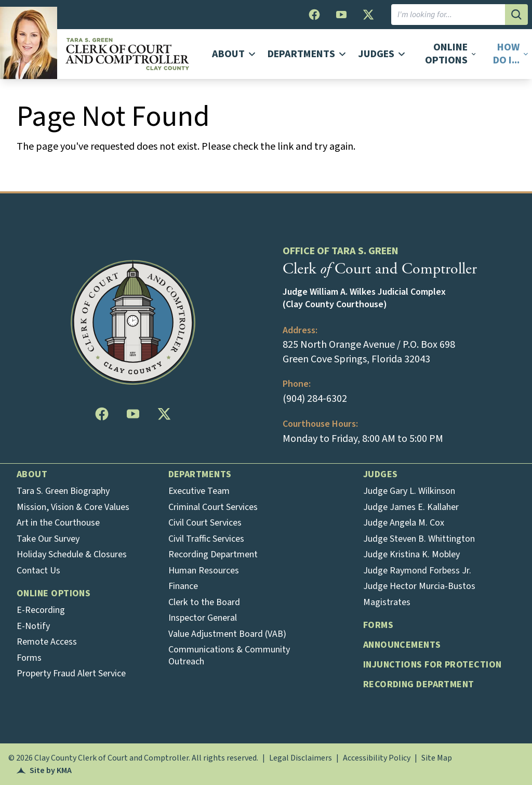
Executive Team (199, 491)
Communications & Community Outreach (229, 656)
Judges (381, 474)
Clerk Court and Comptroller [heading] (380, 269)
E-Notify (33, 626)
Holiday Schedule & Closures (72, 554)
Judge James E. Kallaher (411, 507)
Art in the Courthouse (58, 523)
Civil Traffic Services (206, 539)
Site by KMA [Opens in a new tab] (44, 770)
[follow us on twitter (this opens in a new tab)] (368, 15)
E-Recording (41, 610)
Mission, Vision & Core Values (73, 507)
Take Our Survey (48, 539)
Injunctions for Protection (433, 665)
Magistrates (387, 602)
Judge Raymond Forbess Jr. (417, 571)
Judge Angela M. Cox (404, 523)
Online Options (54, 593)
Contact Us (38, 571)
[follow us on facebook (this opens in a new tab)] (314, 15)
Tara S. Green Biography (63, 491)
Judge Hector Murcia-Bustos (419, 586)
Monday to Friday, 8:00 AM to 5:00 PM (363, 439)
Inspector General (203, 618)
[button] (507, 54)
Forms (29, 658)
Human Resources (204, 571)
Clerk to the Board (204, 602)
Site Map (437, 758)
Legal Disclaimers (301, 758)
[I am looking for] (448, 15)
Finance (183, 586)
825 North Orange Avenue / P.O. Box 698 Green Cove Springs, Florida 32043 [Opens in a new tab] (369, 352)
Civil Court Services (205, 523)
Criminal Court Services (213, 507)
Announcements (402, 645)
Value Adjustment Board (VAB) (227, 634)
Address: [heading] (300, 330)
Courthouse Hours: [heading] (320, 424)
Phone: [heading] (297, 384)
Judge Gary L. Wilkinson (409, 491)
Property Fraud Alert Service (71, 673)
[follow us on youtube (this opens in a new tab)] (341, 15)
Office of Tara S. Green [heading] (341, 251)
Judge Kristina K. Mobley (411, 554)
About (32, 474)
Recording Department (213, 554)
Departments (200, 474)
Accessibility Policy (377, 758)
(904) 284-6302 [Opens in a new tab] (315, 399)
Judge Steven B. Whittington (419, 539)
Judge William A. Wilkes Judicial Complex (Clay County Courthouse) (364, 298)
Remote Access (47, 642)
